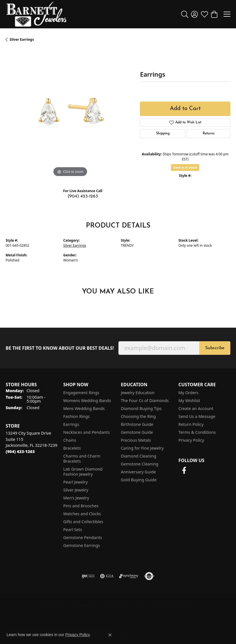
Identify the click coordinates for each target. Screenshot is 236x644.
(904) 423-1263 (83, 196)
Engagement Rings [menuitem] (81, 393)
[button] (185, 14)
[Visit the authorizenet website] (149, 576)
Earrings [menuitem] (71, 424)
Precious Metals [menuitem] (136, 440)
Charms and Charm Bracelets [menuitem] (82, 459)
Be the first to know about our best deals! (60, 348)
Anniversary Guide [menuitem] (138, 472)
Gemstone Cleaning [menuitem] (140, 464)
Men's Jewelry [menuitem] (76, 498)
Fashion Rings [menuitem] (77, 416)
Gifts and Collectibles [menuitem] (83, 522)
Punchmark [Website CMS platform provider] (128, 633)
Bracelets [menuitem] (72, 448)
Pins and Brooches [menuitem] (81, 506)
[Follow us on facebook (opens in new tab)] (184, 471)
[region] (70, 114)
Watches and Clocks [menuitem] (82, 514)
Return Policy (191, 424)
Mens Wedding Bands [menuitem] (84, 408)
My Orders (188, 393)
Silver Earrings (22, 39)
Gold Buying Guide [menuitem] (139, 480)
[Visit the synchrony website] (129, 576)
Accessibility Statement (172, 605)
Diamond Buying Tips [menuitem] (141, 408)
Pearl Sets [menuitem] (73, 530)
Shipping (163, 134)
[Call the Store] (20, 451)
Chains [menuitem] (70, 440)
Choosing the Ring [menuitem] (138, 416)
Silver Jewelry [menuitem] (76, 490)
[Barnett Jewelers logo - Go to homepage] (36, 14)
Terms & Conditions (197, 432)
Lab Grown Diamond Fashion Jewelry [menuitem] (83, 472)
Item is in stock (185, 167)
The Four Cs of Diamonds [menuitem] (145, 401)
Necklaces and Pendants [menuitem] (86, 432)
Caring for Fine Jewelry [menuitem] (142, 448)
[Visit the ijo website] (88, 576)
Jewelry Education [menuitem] (138, 393)
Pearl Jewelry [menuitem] (75, 482)
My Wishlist (189, 401)
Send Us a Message (197, 416)
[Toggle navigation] (227, 14)
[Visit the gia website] (107, 576)
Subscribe (215, 348)
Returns (209, 134)
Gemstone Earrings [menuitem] (82, 545)
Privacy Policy (191, 440)
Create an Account (196, 408)
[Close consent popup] (110, 635)
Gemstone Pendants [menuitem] (83, 537)
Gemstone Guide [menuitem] (137, 432)
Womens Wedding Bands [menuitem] (87, 401)
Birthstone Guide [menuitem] (137, 424)
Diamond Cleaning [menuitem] (139, 456)
